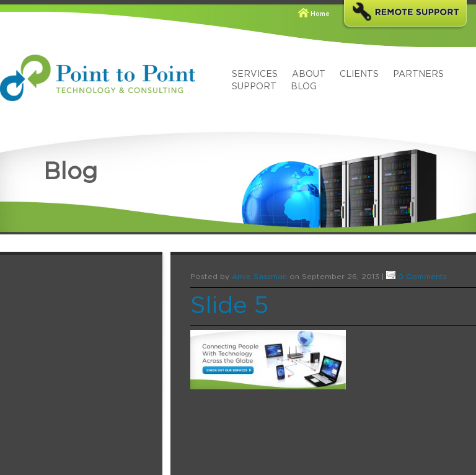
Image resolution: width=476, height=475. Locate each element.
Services (255, 74)
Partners (418, 74)
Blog (304, 87)
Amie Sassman (259, 277)
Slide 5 (229, 306)
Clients (359, 74)
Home (320, 14)
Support (254, 87)
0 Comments (422, 277)
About (309, 74)
